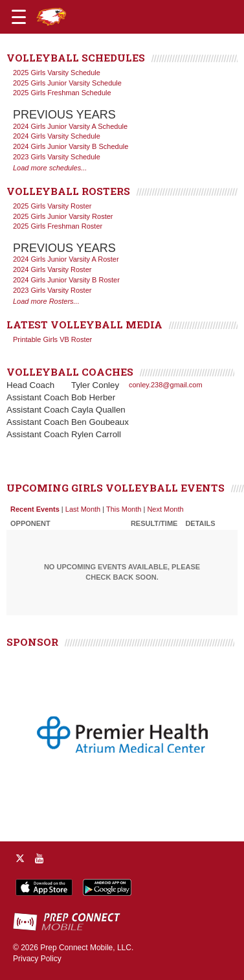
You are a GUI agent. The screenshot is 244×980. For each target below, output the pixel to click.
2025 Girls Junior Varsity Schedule (67, 83)
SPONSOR (32, 642)
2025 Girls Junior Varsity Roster (63, 216)
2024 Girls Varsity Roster (52, 269)
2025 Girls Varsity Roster (52, 206)
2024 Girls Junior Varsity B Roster (66, 280)
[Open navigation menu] (19, 17)
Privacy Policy (37, 959)
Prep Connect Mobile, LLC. (87, 948)
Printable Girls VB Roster (52, 339)
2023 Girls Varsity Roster (52, 290)
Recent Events (35, 509)
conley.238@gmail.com (166, 385)
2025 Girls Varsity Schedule (57, 73)
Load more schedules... (50, 168)
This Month (124, 509)
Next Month (165, 509)
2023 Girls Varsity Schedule (57, 157)
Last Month (83, 509)
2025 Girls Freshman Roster (58, 226)
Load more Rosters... (46, 301)
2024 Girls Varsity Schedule (57, 136)
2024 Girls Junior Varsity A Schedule (70, 126)
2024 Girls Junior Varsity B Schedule (71, 146)
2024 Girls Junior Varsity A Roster (66, 259)
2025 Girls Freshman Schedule (62, 93)
